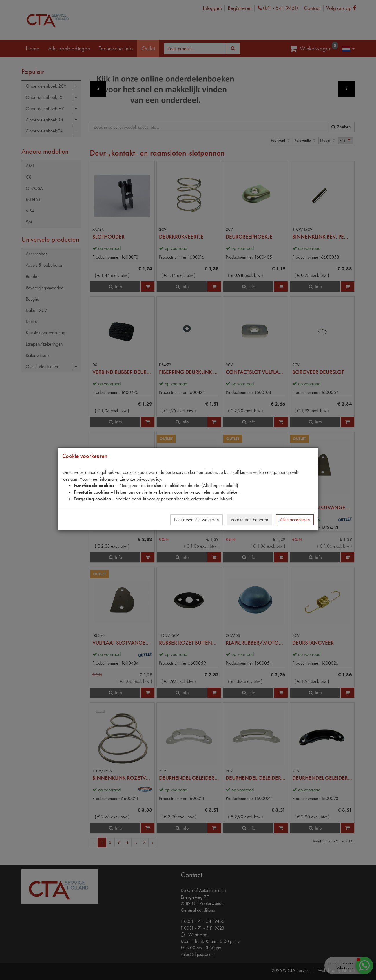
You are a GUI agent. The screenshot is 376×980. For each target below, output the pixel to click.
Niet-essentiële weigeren (197, 520)
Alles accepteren (295, 520)
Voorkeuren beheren (249, 520)
